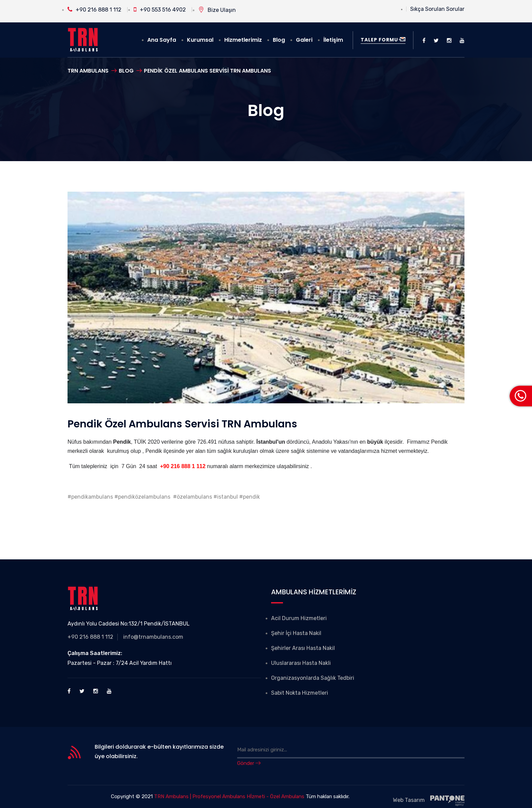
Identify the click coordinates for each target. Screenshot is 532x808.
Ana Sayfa (162, 40)
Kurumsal (200, 40)
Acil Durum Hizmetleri (299, 618)
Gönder (249, 763)
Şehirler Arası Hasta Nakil (303, 648)
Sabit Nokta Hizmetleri (300, 693)
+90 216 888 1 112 (94, 10)
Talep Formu (383, 40)
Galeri (304, 40)
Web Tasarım (429, 801)
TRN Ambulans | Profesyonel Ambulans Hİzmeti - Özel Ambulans (229, 796)
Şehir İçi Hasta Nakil (296, 633)
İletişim (333, 40)
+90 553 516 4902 (160, 10)
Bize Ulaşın (217, 10)
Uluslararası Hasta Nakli (301, 663)
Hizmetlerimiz (243, 40)
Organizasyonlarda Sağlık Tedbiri (313, 678)
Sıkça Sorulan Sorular (437, 9)
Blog (279, 40)
